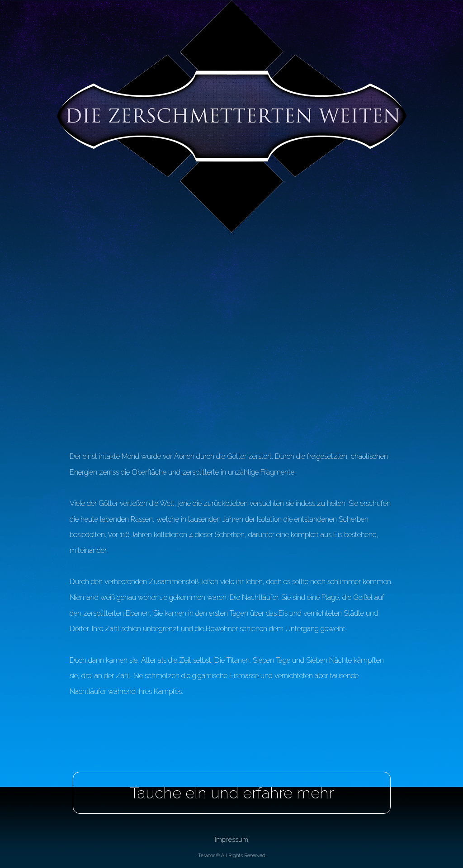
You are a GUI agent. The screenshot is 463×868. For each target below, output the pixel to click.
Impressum (231, 839)
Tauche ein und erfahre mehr (232, 793)
